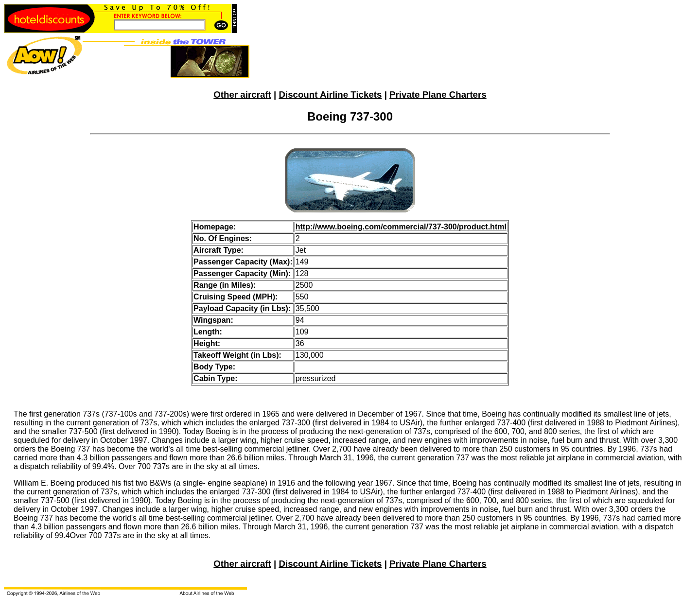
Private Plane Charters (438, 95)
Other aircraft (242, 95)
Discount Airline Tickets (330, 95)
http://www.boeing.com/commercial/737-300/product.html (401, 227)
